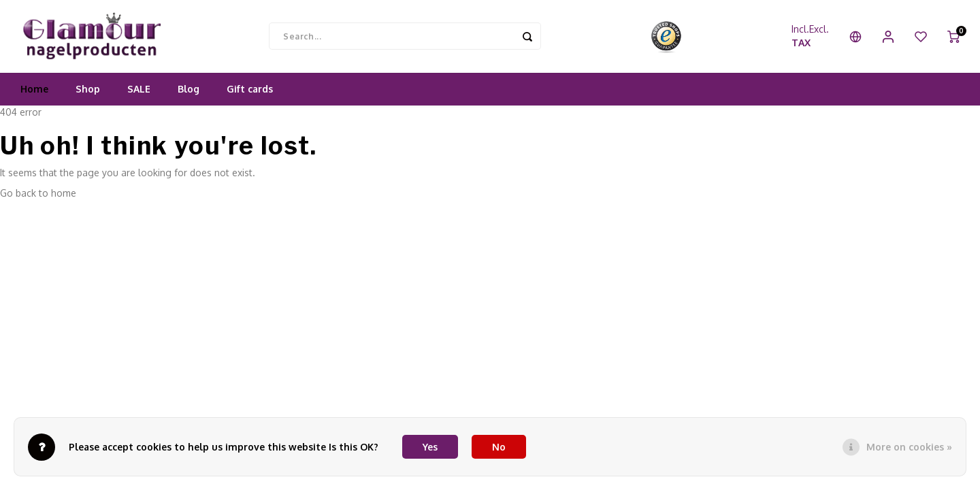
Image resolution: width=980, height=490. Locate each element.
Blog (189, 92)
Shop (88, 92)
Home (34, 92)
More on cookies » (909, 447)
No (499, 447)
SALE (139, 92)
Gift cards (250, 92)
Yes (430, 447)
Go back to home (38, 196)
